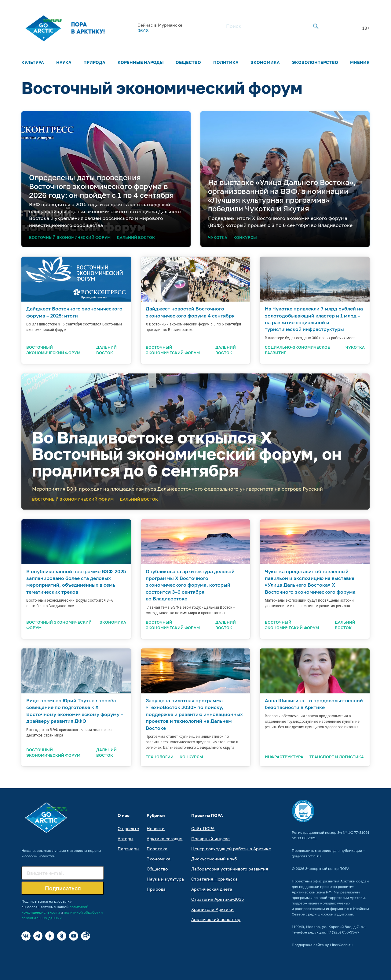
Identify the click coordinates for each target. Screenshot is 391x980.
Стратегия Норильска (214, 879)
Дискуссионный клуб (214, 859)
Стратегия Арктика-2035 (217, 899)
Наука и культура (165, 879)
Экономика (265, 62)
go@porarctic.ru (306, 856)
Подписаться (63, 888)
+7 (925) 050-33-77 (343, 932)
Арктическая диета (212, 889)
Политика (226, 62)
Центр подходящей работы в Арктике (231, 849)
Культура (33, 62)
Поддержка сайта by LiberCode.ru (322, 945)
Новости (156, 828)
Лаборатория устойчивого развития (230, 869)
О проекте (128, 828)
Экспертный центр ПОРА (327, 869)
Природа (94, 62)
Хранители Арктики (212, 909)
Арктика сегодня (164, 839)
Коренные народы (141, 62)
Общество (188, 62)
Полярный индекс (210, 839)
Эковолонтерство (315, 62)
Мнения (360, 62)
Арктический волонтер (216, 919)
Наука (64, 62)
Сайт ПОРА (203, 828)
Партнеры (128, 849)
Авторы (125, 839)
